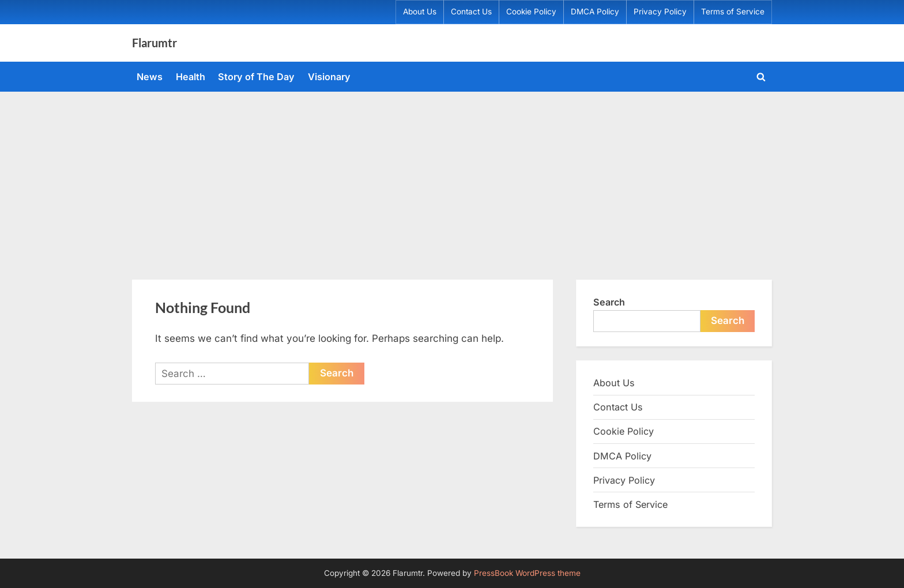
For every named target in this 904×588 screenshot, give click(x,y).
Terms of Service (733, 12)
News (150, 77)
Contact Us (471, 12)
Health (191, 77)
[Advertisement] (452, 178)
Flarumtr (155, 43)
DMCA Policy (595, 12)
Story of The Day (256, 77)
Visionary (329, 77)
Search (609, 302)
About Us (420, 12)
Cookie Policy (531, 12)
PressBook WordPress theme (527, 573)
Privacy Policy (660, 12)
